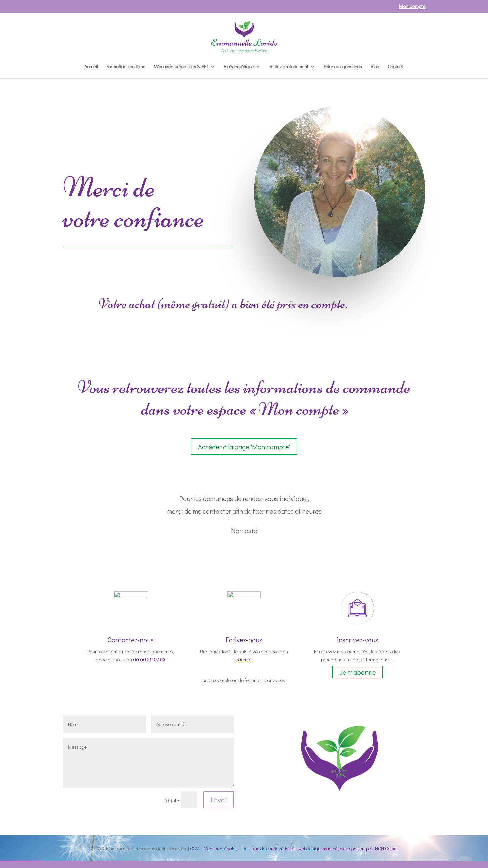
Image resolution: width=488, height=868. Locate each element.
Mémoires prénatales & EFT (181, 67)
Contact (395, 67)
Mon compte (412, 7)
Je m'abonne (357, 672)
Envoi (219, 800)
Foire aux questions (343, 67)
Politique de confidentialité (269, 848)
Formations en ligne (126, 67)
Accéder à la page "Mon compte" (244, 447)
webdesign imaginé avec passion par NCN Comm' (348, 848)
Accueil (91, 67)
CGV (194, 848)
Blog (375, 67)
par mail (244, 659)
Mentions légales (221, 848)
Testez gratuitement (289, 67)
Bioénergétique (239, 67)
